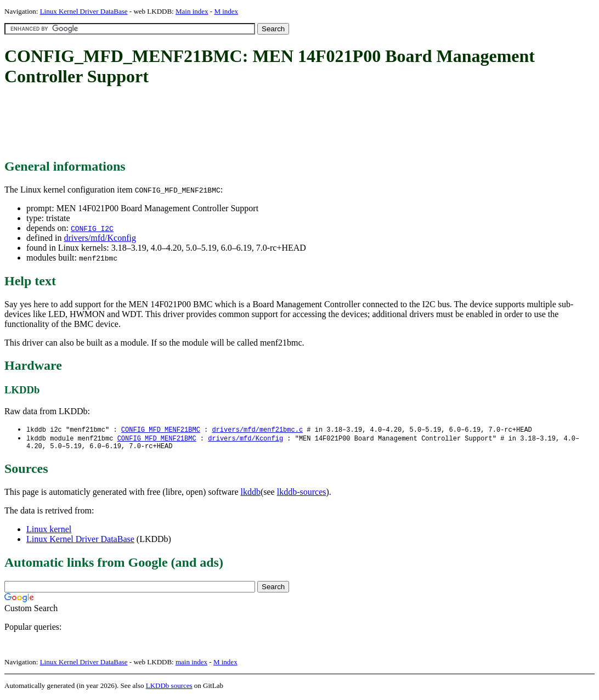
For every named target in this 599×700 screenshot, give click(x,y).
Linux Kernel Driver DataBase (84, 11)
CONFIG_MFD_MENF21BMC (161, 430)
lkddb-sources (302, 495)
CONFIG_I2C (92, 228)
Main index (192, 11)
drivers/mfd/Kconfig (100, 238)
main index (191, 665)
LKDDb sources (169, 688)
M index (226, 11)
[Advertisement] (204, 123)
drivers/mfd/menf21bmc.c (257, 430)
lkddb (251, 495)
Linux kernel (49, 532)
